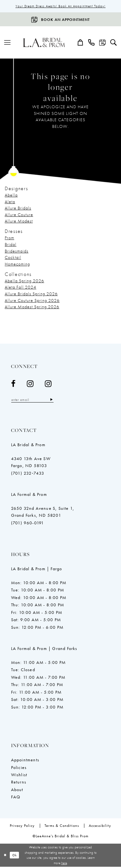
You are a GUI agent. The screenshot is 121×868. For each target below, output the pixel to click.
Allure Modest (19, 222)
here (64, 864)
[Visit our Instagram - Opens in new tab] (30, 384)
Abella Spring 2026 (24, 281)
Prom (9, 238)
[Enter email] (35, 400)
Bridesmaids (17, 251)
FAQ (16, 798)
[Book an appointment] (61, 20)
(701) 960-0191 (28, 524)
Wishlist (19, 776)
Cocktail (13, 258)
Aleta (10, 202)
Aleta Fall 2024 (21, 288)
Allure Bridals (18, 209)
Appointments (25, 761)
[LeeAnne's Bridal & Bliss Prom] (44, 43)
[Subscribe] (56, 400)
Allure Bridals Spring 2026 (31, 294)
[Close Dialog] (5, 856)
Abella (11, 196)
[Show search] (114, 43)
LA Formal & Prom (29, 495)
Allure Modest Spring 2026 (32, 307)
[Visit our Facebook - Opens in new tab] (13, 384)
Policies (19, 768)
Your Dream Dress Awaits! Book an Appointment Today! (60, 6)
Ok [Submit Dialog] (16, 856)
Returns (19, 783)
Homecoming (17, 264)
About (17, 790)
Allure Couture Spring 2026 (32, 301)
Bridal (11, 245)
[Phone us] (91, 43)
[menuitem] (7, 43)
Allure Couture (19, 215)
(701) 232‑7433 (28, 474)
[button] (7, 43)
